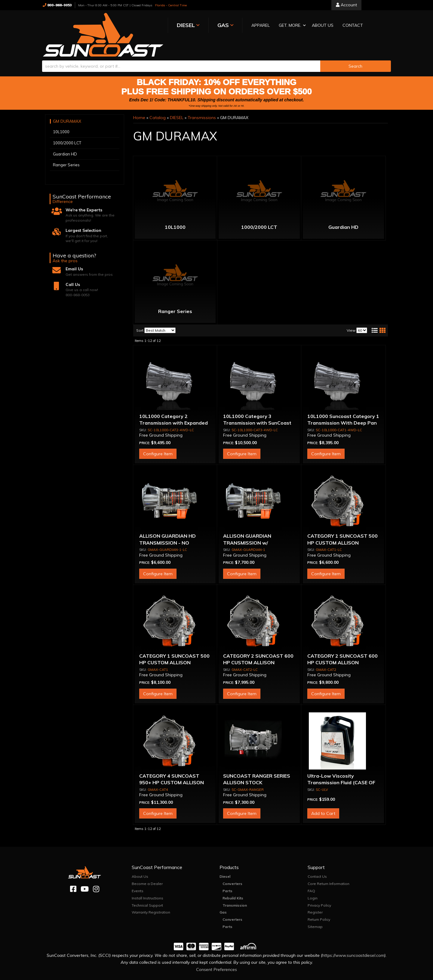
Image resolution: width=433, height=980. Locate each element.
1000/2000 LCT (259, 209)
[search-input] (181, 48)
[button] (238, 26)
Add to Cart (323, 796)
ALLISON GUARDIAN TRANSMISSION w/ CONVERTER (247, 525)
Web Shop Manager (277, 975)
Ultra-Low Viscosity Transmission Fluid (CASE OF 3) (341, 765)
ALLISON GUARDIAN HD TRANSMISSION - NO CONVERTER (167, 525)
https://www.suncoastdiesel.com (353, 938)
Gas (223, 895)
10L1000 (175, 209)
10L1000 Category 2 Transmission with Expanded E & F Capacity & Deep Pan (174, 405)
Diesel (225, 859)
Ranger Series (175, 293)
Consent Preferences (216, 952)
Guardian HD (343, 209)
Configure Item (158, 436)
